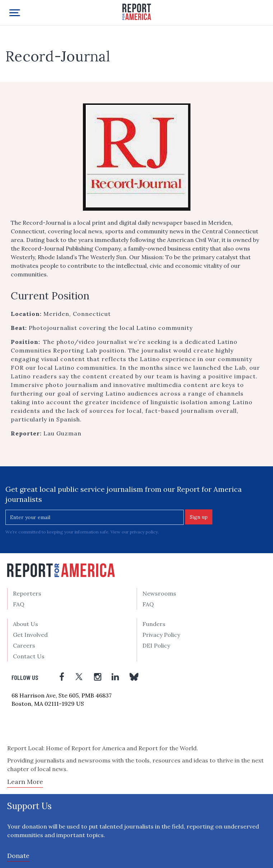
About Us (25, 624)
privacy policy (144, 532)
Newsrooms (159, 593)
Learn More (25, 782)
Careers (24, 645)
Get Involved (30, 635)
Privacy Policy (161, 635)
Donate (18, 856)
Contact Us (29, 656)
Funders (154, 624)
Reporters (27, 593)
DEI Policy (156, 645)
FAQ (19, 604)
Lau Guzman (62, 433)
